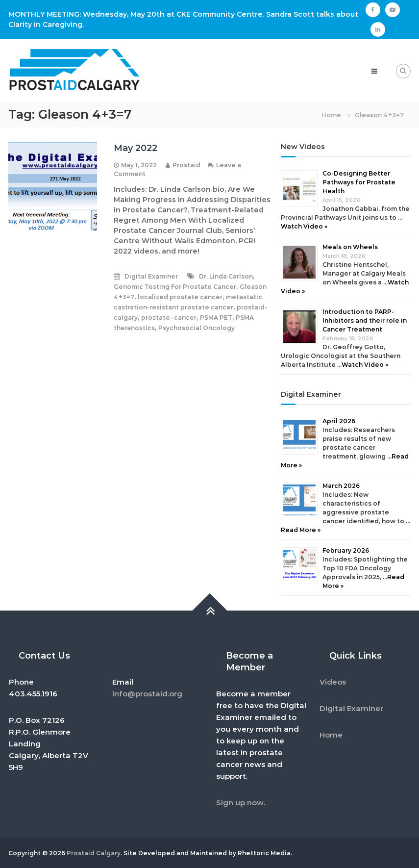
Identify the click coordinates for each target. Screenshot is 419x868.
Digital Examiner (151, 276)
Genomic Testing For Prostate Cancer (175, 287)
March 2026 (341, 486)
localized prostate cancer (180, 297)
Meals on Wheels (350, 247)
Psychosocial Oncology (197, 328)
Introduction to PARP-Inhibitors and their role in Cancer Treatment (365, 320)
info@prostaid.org (147, 694)
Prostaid (186, 165)
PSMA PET (216, 318)
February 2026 (346, 550)
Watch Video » (304, 226)
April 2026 (339, 421)
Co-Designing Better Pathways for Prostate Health (359, 182)
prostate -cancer (169, 318)
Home (331, 735)
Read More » (301, 530)
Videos (333, 682)
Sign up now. (241, 803)
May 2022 (136, 148)
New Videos (303, 147)
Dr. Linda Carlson (226, 276)
